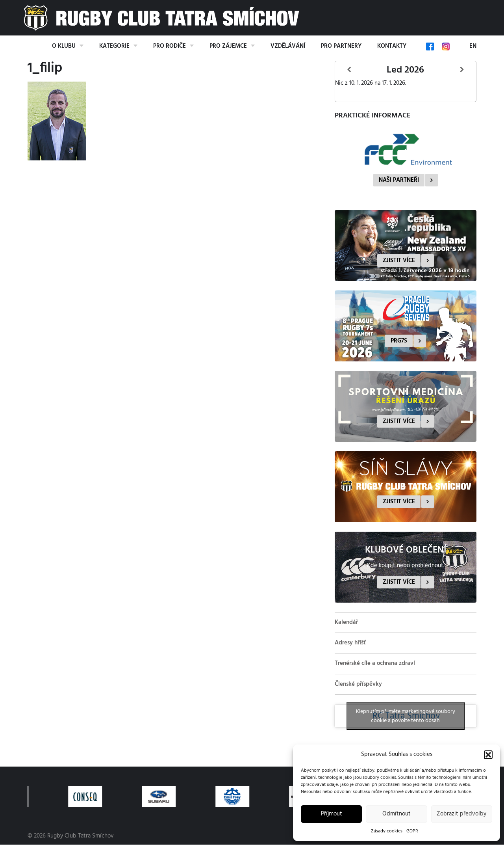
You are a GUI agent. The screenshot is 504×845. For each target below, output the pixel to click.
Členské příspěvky (358, 684)
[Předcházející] (349, 70)
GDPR (412, 831)
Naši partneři (399, 180)
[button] (488, 755)
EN (473, 46)
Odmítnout (397, 814)
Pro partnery (341, 46)
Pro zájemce (228, 46)
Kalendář (346, 622)
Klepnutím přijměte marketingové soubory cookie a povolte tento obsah (406, 716)
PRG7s (399, 341)
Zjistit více (399, 261)
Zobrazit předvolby (461, 814)
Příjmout (332, 814)
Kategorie (114, 46)
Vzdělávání (288, 46)
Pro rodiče (170, 46)
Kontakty (392, 46)
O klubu (64, 46)
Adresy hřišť (350, 643)
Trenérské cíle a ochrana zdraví (375, 663)
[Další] (462, 70)
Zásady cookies (387, 831)
